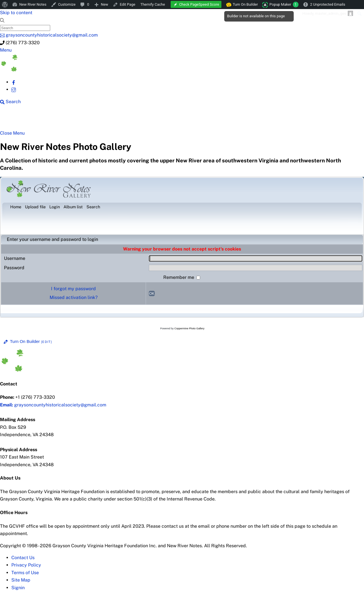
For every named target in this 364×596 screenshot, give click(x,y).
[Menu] (6, 50)
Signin (18, 588)
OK (152, 293)
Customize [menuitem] (67, 4)
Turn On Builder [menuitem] (242, 5)
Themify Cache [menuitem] (153, 4)
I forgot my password (73, 289)
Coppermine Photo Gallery (189, 328)
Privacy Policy (26, 565)
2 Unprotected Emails (328, 4)
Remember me (179, 277)
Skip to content (16, 13)
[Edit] (46, 342)
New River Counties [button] (73, 120)
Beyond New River (128, 120)
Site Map (21, 580)
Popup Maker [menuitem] (284, 5)
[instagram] (14, 89)
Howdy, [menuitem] (328, 13)
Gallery (220, 120)
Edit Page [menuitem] (128, 4)
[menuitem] (5, 5)
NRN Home (25, 120)
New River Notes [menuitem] (33, 4)
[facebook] (14, 82)
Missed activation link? (74, 297)
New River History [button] (182, 120)
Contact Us (23, 558)
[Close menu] (12, 133)
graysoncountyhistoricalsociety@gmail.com (53, 405)
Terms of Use (25, 573)
